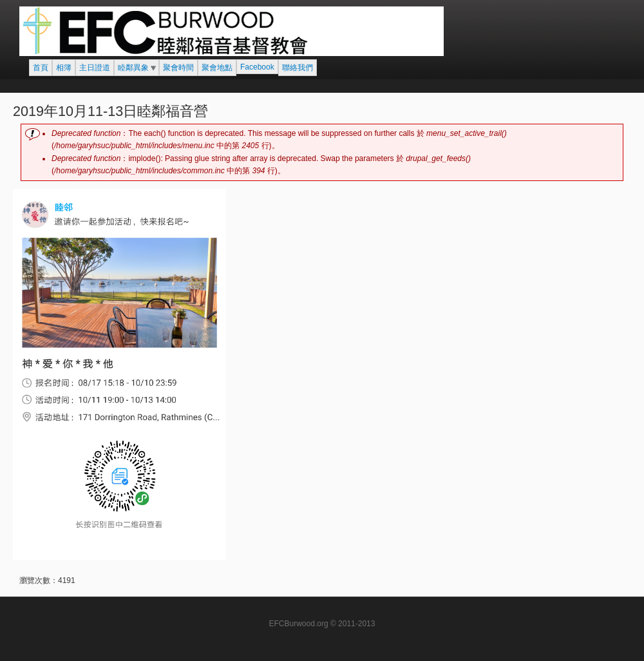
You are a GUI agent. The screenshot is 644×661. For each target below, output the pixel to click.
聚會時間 (178, 68)
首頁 (41, 68)
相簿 (64, 68)
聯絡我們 (298, 68)
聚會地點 (217, 68)
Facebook (257, 67)
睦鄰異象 (133, 68)
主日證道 (95, 68)
